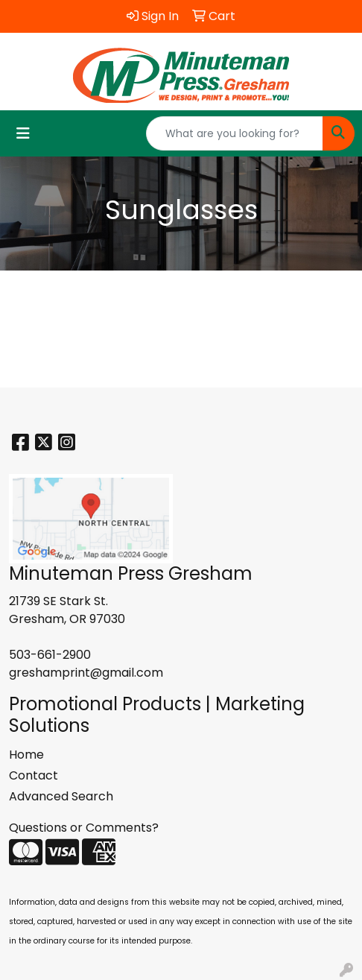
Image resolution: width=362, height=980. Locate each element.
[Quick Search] (235, 133)
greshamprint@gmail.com (86, 673)
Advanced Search (61, 796)
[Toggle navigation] (23, 133)
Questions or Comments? (84, 828)
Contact (34, 775)
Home (26, 755)
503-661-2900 (50, 655)
